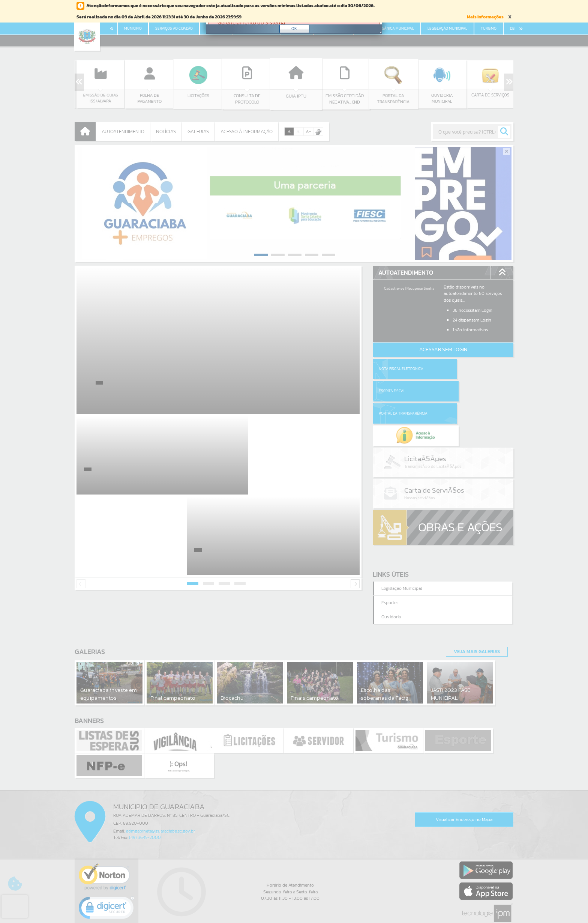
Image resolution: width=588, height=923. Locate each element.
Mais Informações (485, 17)
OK (294, 29)
